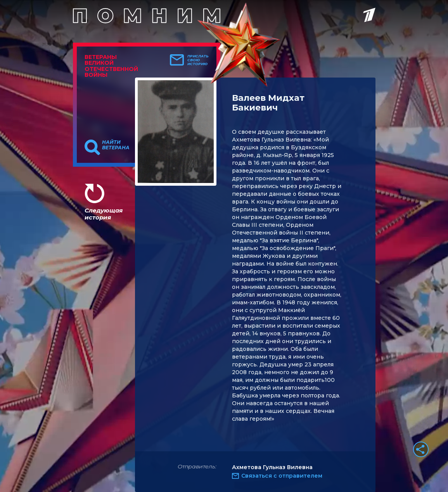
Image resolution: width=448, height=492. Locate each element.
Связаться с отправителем (282, 476)
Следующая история (104, 214)
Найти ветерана (116, 145)
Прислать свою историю (198, 60)
